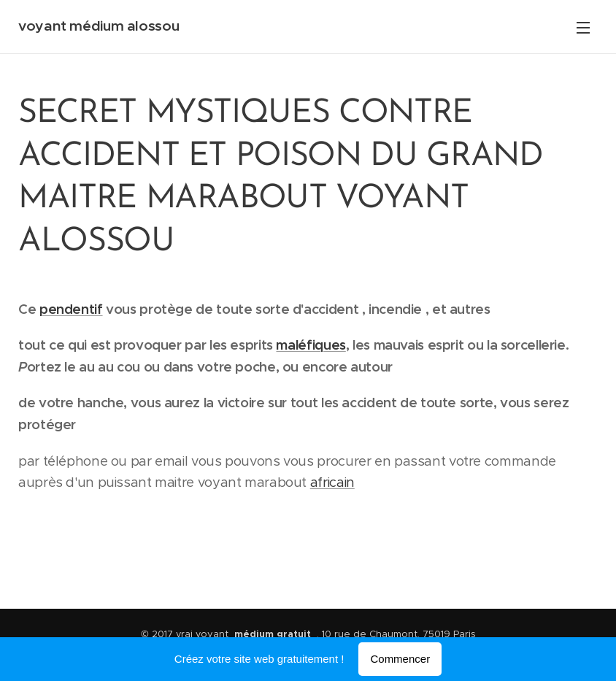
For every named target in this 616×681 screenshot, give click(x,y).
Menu (583, 28)
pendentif (71, 309)
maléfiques (311, 345)
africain (332, 482)
